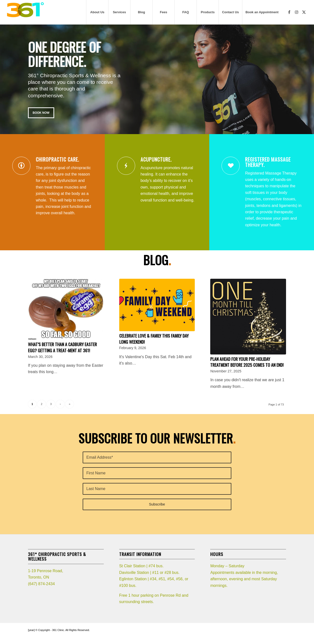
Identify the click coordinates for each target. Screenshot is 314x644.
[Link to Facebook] (289, 12)
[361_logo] (25, 12)
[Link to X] (304, 12)
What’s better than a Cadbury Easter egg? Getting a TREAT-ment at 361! (62, 347)
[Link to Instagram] (297, 12)
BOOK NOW (41, 113)
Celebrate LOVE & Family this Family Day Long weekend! (154, 339)
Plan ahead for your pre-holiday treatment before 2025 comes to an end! (247, 362)
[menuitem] (97, 12)
